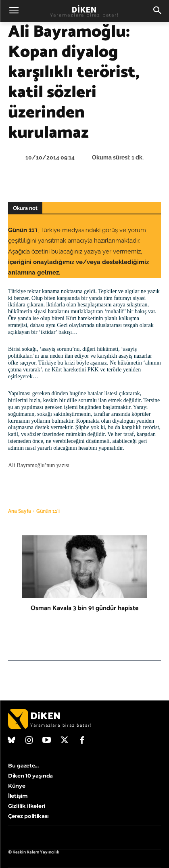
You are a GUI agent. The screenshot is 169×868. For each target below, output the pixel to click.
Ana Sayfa (20, 511)
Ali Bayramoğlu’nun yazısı (39, 465)
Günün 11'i (48, 511)
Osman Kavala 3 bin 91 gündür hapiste (84, 608)
